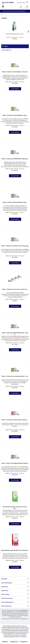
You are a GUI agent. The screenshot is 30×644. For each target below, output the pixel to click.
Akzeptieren (24, 641)
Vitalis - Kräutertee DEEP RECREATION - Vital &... (15, 334)
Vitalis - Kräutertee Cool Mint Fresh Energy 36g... (15, 246)
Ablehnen (5, 641)
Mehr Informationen (21, 637)
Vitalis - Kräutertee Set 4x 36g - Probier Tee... (15, 289)
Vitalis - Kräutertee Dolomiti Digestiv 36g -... (15, 202)
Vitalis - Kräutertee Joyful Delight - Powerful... (15, 72)
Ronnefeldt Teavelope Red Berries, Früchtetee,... (15, 550)
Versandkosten (24, 610)
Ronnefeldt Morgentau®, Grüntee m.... (15, 34)
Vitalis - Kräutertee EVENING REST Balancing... (15, 159)
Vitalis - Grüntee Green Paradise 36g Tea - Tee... (15, 376)
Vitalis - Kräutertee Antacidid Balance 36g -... (15, 115)
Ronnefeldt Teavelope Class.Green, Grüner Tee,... (15, 507)
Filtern (5, 46)
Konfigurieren (14, 641)
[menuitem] (3, 7)
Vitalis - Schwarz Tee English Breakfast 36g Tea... (15, 463)
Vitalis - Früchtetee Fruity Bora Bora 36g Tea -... (15, 420)
